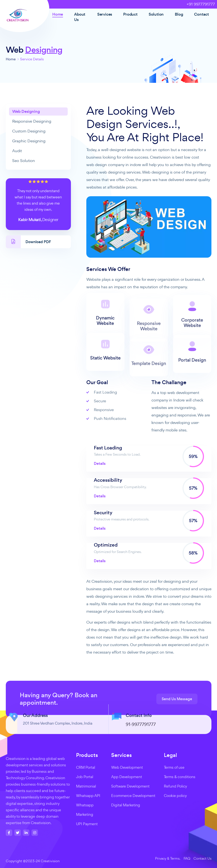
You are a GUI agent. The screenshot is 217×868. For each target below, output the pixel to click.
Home (11, 59)
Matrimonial (86, 786)
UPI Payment (87, 824)
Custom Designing (29, 131)
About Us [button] (80, 17)
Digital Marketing (126, 805)
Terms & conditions (180, 777)
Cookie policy (175, 796)
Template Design (149, 377)
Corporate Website (192, 336)
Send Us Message (186, 699)
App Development (127, 777)
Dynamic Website (105, 330)
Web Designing (26, 111)
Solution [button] (156, 14)
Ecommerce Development (133, 796)
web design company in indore (114, 165)
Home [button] (58, 14)
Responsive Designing (32, 121)
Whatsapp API (88, 796)
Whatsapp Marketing (85, 810)
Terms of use (174, 767)
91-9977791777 (141, 734)
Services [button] (105, 14)
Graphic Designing (29, 141)
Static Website (105, 368)
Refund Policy (175, 786)
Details (100, 464)
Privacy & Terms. (168, 858)
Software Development (130, 786)
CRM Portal (86, 767)
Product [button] (130, 14)
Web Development (127, 767)
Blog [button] (179, 14)
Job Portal (85, 777)
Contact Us (202, 858)
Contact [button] (201, 14)
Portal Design (192, 373)
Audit (17, 151)
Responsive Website (149, 340)
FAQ (187, 858)
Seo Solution (24, 161)
